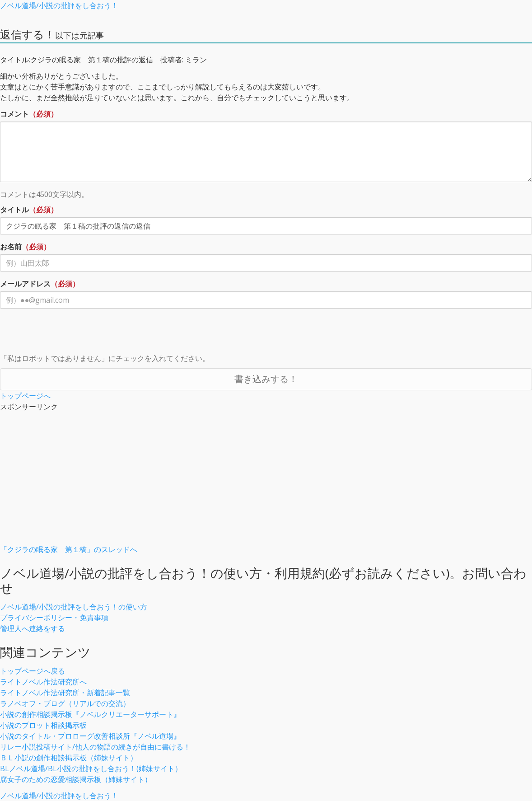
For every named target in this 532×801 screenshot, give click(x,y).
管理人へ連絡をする (33, 628)
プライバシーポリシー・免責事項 (54, 618)
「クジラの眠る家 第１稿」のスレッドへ (69, 549)
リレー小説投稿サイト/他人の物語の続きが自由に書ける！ (95, 747)
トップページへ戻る (33, 671)
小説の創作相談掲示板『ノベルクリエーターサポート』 (90, 714)
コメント (14, 114)
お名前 (11, 247)
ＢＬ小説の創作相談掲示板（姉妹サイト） (69, 758)
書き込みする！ (266, 379)
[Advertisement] (266, 481)
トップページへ (25, 396)
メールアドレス (25, 284)
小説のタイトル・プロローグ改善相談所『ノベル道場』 (90, 736)
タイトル (14, 210)
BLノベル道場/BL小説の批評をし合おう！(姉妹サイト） (91, 768)
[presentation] (69, 333)
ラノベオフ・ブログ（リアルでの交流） (65, 703)
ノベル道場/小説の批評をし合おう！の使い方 (74, 607)
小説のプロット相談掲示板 (43, 725)
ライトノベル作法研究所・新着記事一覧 (65, 693)
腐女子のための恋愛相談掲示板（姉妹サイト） (76, 779)
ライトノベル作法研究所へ (43, 682)
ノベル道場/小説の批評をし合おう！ (59, 5)
